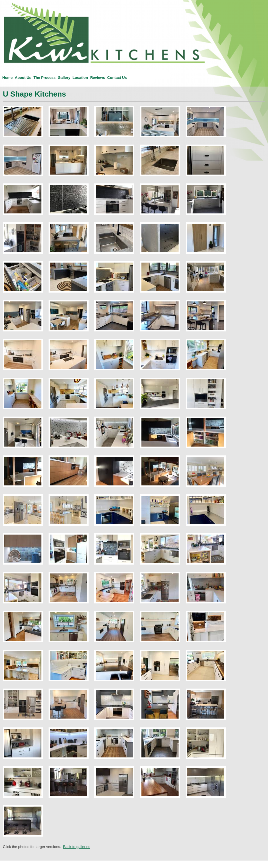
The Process (44, 78)
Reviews (98, 78)
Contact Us (117, 78)
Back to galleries (76, 847)
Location (80, 78)
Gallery (64, 78)
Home (7, 78)
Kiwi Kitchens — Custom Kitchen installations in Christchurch (5, 0)
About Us (23, 78)
